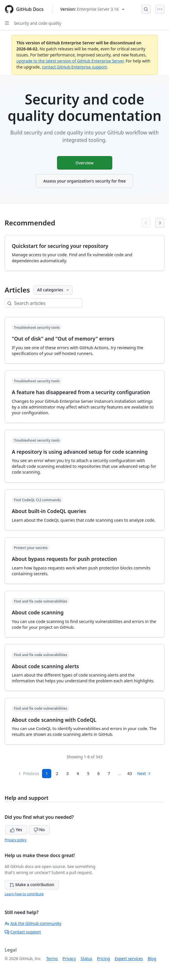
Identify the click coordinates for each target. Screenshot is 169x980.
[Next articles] (160, 223)
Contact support (23, 932)
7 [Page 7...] (109, 773)
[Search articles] (48, 303)
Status (87, 959)
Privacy (69, 959)
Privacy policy (16, 840)
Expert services (129, 959)
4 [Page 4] (78, 773)
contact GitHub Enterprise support (74, 67)
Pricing (104, 959)
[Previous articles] (146, 223)
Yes (16, 830)
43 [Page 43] (130, 773)
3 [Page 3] (67, 773)
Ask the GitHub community (33, 923)
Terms (52, 959)
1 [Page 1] (47, 773)
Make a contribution (32, 885)
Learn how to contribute (24, 894)
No (39, 830)
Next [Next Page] (144, 773)
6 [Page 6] (98, 773)
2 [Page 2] (57, 773)
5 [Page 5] (88, 773)
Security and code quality (38, 23)
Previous (29, 773)
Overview (84, 163)
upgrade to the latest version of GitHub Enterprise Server (70, 61)
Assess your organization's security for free (84, 181)
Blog (152, 959)
